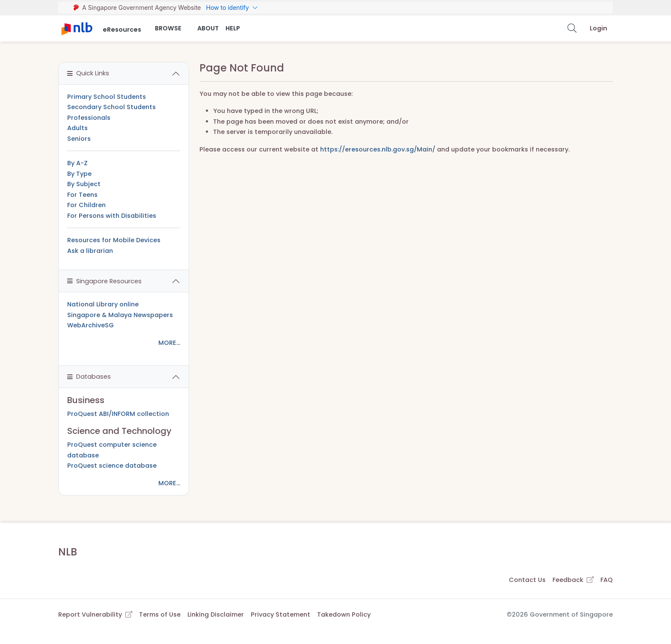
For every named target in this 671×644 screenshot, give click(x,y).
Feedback (573, 580)
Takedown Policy (344, 614)
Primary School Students (107, 97)
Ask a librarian (90, 251)
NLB (68, 552)
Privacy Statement (281, 614)
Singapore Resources (104, 281)
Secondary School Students (111, 107)
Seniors (79, 139)
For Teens (82, 195)
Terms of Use (160, 614)
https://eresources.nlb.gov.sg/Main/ (378, 149)
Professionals (89, 118)
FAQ (607, 580)
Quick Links (88, 73)
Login (598, 28)
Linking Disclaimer (216, 614)
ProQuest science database (112, 466)
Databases (89, 377)
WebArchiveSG (91, 325)
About (208, 28)
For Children (86, 205)
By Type (79, 174)
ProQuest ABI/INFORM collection (118, 414)
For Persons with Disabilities (112, 216)
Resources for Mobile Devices (114, 240)
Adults (77, 128)
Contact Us (527, 580)
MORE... (169, 343)
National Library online (103, 304)
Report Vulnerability (95, 614)
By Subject (84, 184)
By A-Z (77, 163)
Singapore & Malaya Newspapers (120, 315)
